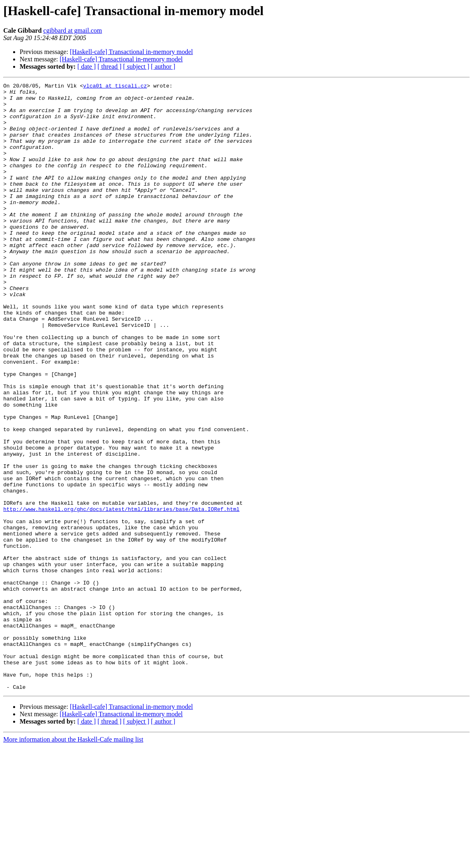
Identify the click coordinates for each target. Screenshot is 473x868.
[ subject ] (136, 66)
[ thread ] (109, 66)
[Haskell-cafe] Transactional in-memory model (132, 52)
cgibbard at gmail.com (73, 30)
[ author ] (163, 66)
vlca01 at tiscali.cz (115, 87)
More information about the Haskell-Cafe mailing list (73, 861)
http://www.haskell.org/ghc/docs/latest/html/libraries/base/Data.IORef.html (121, 595)
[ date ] (87, 66)
